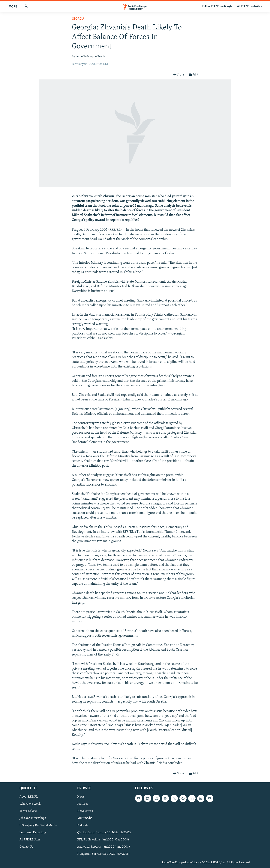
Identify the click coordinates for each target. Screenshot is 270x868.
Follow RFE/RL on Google (217, 6)
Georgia (78, 19)
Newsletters (85, 811)
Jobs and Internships (33, 818)
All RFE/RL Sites (30, 840)
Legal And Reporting (33, 833)
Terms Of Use (28, 811)
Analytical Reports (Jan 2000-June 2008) (104, 847)
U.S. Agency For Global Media (38, 825)
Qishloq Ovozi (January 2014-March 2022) (104, 833)
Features (83, 804)
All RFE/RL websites (249, 6)
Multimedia (85, 818)
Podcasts (83, 825)
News (81, 797)
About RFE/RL (29, 797)
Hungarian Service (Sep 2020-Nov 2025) (103, 854)
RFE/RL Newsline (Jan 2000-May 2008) (103, 840)
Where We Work (30, 804)
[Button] (178, 75)
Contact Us (26, 847)
